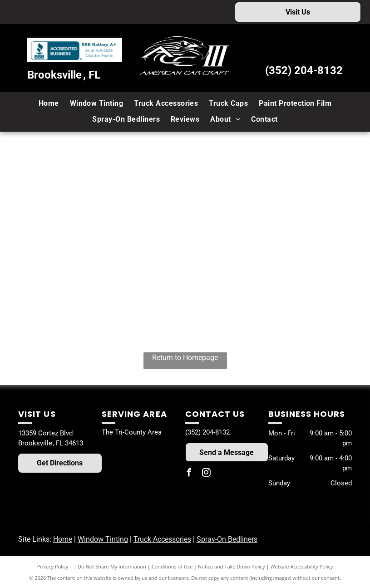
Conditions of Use (172, 566)
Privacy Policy (53, 566)
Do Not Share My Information (112, 566)
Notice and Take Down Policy (232, 566)
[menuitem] (49, 104)
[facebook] (189, 474)
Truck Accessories (162, 539)
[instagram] (207, 474)
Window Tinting (103, 539)
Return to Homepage (185, 358)
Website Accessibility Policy (301, 566)
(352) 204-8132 (304, 70)
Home (63, 539)
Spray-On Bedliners (227, 539)
